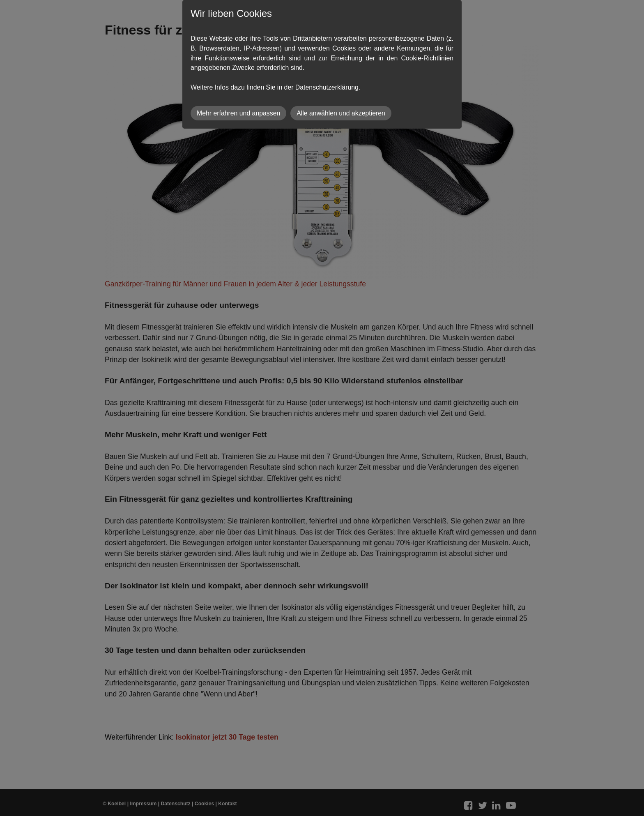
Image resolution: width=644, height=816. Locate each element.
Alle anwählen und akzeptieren (341, 113)
